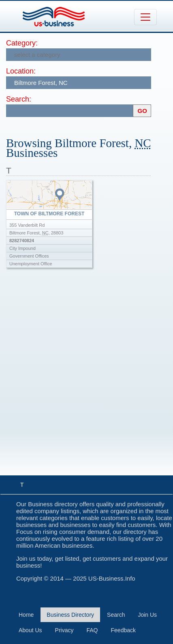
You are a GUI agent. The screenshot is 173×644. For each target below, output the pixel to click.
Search (116, 615)
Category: (22, 43)
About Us (30, 630)
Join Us (147, 615)
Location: (21, 71)
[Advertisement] (86, 380)
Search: (19, 99)
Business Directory (70, 615)
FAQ (92, 630)
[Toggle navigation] (145, 17)
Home (26, 615)
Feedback (123, 630)
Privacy (64, 630)
